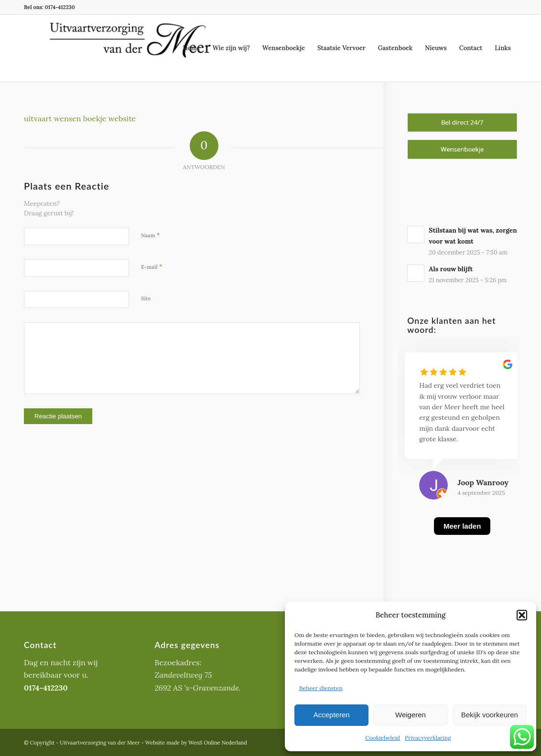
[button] (522, 615)
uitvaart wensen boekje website (80, 118)
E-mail (151, 267)
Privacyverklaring (428, 738)
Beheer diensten (321, 688)
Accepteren (332, 715)
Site (146, 298)
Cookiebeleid (383, 738)
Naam (151, 235)
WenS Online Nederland (218, 743)
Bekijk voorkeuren (490, 715)
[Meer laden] (462, 538)
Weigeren (411, 715)
